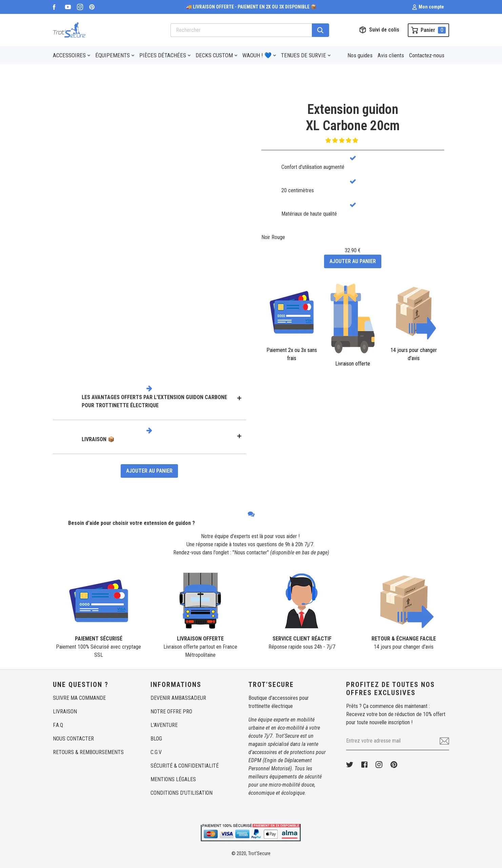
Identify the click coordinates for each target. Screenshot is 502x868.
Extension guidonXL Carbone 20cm (353, 117)
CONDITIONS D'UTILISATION (182, 793)
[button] (342, 141)
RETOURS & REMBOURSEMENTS (88, 752)
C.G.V (156, 752)
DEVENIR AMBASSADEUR (178, 698)
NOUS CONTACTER (73, 739)
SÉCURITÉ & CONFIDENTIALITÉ (185, 766)
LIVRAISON (65, 712)
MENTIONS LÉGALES (173, 779)
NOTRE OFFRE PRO (171, 712)
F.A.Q (58, 725)
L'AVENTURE (164, 725)
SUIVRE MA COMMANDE (79, 698)
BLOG (156, 739)
